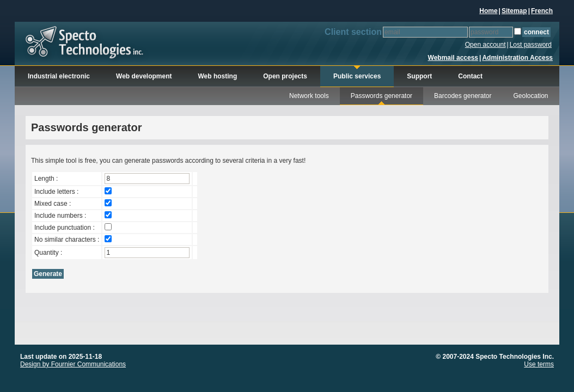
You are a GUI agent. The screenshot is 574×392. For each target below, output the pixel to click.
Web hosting (218, 76)
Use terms (539, 364)
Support (419, 76)
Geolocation (531, 96)
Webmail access (453, 58)
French (542, 11)
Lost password (531, 45)
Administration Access (517, 58)
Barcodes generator (463, 96)
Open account (486, 45)
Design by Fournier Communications (73, 364)
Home (488, 11)
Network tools (309, 96)
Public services (357, 76)
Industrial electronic (59, 76)
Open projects (285, 76)
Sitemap (514, 11)
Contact (470, 76)
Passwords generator (381, 96)
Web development (144, 76)
